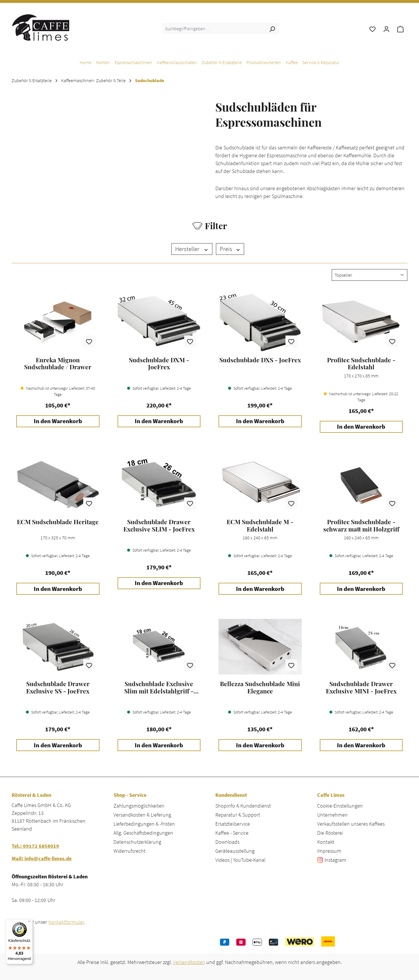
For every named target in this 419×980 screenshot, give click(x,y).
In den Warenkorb (58, 421)
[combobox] (214, 29)
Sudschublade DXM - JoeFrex (159, 363)
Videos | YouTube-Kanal (240, 860)
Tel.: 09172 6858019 (35, 846)
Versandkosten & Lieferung (142, 815)
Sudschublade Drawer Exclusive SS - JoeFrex (58, 687)
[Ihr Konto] (386, 29)
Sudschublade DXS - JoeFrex (260, 360)
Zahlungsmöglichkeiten (139, 806)
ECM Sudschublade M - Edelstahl (260, 525)
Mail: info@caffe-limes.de (42, 858)
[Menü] (29, 923)
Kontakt (326, 842)
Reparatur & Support (238, 815)
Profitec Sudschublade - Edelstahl (361, 363)
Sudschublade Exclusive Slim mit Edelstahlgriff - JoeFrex (159, 687)
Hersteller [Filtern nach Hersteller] (192, 249)
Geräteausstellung (235, 851)
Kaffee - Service (232, 833)
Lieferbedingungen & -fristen (144, 824)
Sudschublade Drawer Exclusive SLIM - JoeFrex (159, 525)
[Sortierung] (370, 275)
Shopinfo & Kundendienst (243, 806)
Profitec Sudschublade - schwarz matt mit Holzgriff (361, 525)
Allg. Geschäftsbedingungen (143, 833)
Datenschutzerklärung (137, 842)
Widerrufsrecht (129, 851)
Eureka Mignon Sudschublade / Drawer (58, 363)
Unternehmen (332, 815)
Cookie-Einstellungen (340, 806)
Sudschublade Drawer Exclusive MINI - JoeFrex (361, 687)
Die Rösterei (330, 833)
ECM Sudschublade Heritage (58, 522)
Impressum (329, 851)
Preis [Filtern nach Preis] (230, 249)
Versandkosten (189, 962)
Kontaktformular (66, 922)
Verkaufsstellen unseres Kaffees (351, 824)
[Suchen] (272, 29)
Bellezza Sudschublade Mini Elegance (260, 687)
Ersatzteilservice (233, 824)
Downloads (227, 842)
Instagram (335, 860)
